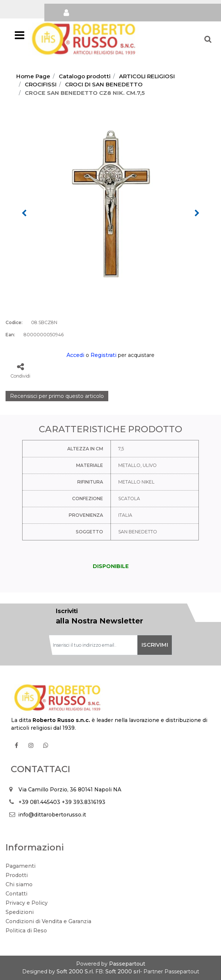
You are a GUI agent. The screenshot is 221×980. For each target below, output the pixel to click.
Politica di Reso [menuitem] (26, 931)
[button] (110, 204)
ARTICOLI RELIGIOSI (147, 76)
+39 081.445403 (39, 802)
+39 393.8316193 (84, 802)
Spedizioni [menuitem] (20, 912)
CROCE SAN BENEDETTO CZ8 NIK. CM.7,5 (85, 93)
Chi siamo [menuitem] (19, 884)
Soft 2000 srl (123, 972)
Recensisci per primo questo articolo (57, 396)
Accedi (75, 355)
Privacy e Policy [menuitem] (27, 903)
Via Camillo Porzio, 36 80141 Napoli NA (70, 790)
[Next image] (197, 213)
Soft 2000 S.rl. (75, 972)
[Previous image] (24, 213)
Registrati (103, 355)
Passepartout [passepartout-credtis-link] (127, 964)
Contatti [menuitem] (16, 894)
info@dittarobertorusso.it (52, 815)
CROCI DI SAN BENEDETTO (104, 84)
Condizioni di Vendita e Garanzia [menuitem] (48, 921)
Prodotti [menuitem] (17, 875)
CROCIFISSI (41, 84)
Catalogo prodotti (85, 76)
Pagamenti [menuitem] (21, 866)
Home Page (33, 76)
